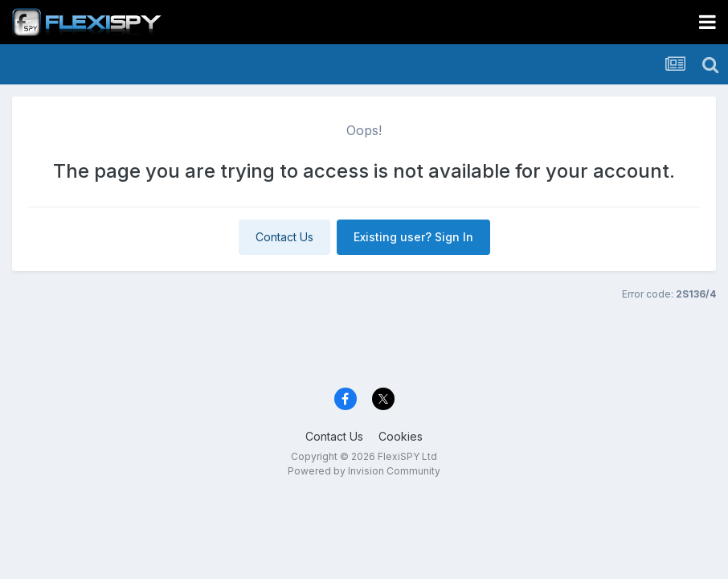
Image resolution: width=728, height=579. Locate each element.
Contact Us (284, 237)
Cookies (401, 436)
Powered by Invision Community (364, 471)
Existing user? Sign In (413, 237)
